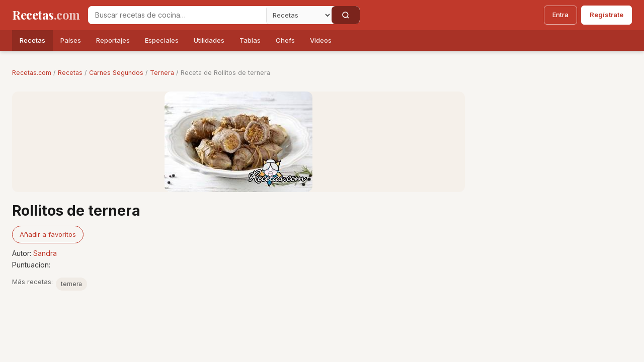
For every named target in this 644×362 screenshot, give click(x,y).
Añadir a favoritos (48, 234)
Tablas (250, 40)
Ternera (162, 73)
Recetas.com (32, 73)
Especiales (162, 40)
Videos (321, 40)
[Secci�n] (299, 15)
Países (71, 40)
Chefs (285, 40)
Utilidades (209, 40)
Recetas (32, 40)
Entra (560, 15)
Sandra (45, 253)
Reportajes (113, 40)
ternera (71, 284)
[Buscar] (346, 15)
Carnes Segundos (116, 73)
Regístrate (607, 15)
